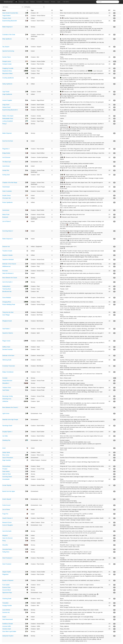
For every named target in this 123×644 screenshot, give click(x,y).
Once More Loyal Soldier (9, 631)
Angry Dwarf (6, 105)
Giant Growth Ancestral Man (10, 13)
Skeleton (47, 2)
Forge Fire (5, 514)
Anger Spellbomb (7, 94)
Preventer (5, 271)
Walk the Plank (7, 474)
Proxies (53, 2)
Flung (4, 541)
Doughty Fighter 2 (7, 432)
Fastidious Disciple (8, 624)
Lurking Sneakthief (8, 121)
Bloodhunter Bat (7, 291)
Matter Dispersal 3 (7, 239)
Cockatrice (39, 2)
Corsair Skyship (7, 485)
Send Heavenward (8, 619)
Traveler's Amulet (7, 251)
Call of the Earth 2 (7, 282)
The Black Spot (7, 162)
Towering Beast (7, 289)
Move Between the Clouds (10, 278)
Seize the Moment (7, 538)
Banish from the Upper (9, 491)
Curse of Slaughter (8, 525)
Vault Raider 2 (6, 329)
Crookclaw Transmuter (9, 366)
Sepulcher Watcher (8, 333)
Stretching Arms (7, 399)
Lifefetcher (5, 401)
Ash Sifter (5, 436)
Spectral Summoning (8, 51)
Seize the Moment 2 (8, 273)
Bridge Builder (6, 153)
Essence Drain (6, 587)
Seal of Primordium (8, 458)
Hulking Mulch (6, 286)
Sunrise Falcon (7, 57)
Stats (27, 2)
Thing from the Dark (8, 312)
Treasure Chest (7, 18)
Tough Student (6, 16)
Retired (32, 2)
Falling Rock (6, 552)
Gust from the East (8, 141)
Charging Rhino (7, 302)
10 (115, 61)
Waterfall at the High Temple (10, 420)
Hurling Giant (6, 175)
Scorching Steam (7, 477)
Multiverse (8, 2)
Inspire (4, 617)
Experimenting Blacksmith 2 (10, 110)
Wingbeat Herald (7, 321)
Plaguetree (5, 574)
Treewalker (5, 603)
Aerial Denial (6, 166)
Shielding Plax (6, 440)
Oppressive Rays (7, 593)
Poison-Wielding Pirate (9, 304)
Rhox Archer (6, 455)
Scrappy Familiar (7, 606)
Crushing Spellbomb (8, 78)
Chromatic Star (7, 198)
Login (59, 2)
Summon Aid (6, 612)
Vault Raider (6, 390)
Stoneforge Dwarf (7, 426)
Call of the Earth (7, 531)
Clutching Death (7, 599)
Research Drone (7, 522)
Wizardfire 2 (6, 383)
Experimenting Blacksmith (10, 21)
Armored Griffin (7, 626)
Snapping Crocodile (8, 68)
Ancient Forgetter (7, 100)
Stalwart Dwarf (6, 107)
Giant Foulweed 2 (7, 558)
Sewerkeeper (6, 187)
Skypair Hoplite (7, 572)
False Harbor (6, 471)
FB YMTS (66, 2)
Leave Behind (6, 610)
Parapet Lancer (7, 61)
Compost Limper (7, 64)
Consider (5, 378)
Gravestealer (6, 479)
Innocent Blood (7, 590)
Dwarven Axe (6, 246)
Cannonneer (6, 210)
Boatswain (5, 217)
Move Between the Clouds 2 (10, 407)
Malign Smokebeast (8, 372)
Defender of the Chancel (9, 264)
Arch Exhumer (6, 157)
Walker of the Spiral (8, 116)
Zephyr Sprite (6, 452)
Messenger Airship (8, 396)
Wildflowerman (6, 266)
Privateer (5, 469)
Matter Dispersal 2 (7, 27)
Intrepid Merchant (7, 381)
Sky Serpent (6, 47)
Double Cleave (6, 195)
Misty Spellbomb (7, 39)
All (16, 2)
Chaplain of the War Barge (10, 182)
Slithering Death (7, 360)
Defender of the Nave (8, 355)
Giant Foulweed (7, 564)
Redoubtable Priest (8, 118)
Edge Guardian (7, 460)
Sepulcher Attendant (8, 259)
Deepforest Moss (7, 71)
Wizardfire (5, 545)
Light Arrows (6, 413)
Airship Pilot (6, 170)
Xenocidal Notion (7, 549)
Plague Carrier (6, 341)
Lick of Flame (6, 509)
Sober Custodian (7, 191)
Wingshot (5, 535)
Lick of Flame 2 (7, 221)
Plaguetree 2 (6, 149)
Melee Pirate (6, 214)
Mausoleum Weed (7, 73)
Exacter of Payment (8, 580)
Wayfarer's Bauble (7, 255)
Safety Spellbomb (7, 84)
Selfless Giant (6, 347)
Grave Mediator (7, 298)
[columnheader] (12, 10)
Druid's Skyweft (7, 499)
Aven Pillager (6, 315)
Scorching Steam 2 (8, 231)
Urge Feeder (6, 92)
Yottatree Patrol (7, 388)
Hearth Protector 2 (7, 518)
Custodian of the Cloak (9, 35)
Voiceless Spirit (7, 629)
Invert (4, 448)
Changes (21, 2)
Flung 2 (4, 124)
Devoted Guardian (7, 349)
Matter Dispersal (7, 133)
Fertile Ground (6, 505)
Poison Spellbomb (7, 202)
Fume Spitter (6, 585)
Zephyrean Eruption (8, 636)
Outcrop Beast (6, 466)
